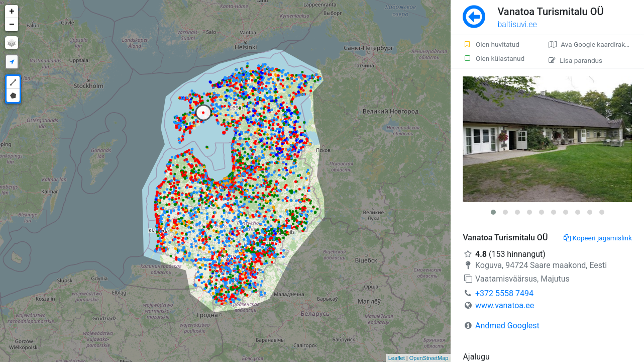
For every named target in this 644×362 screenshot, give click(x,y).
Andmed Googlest (507, 326)
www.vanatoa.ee (505, 305)
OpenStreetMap (429, 358)
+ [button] (12, 12)
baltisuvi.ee (517, 24)
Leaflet (397, 358)
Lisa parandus (575, 60)
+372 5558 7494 (504, 293)
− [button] (12, 25)
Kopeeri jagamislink (598, 238)
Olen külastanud (494, 58)
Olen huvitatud (491, 44)
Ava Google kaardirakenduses (596, 44)
